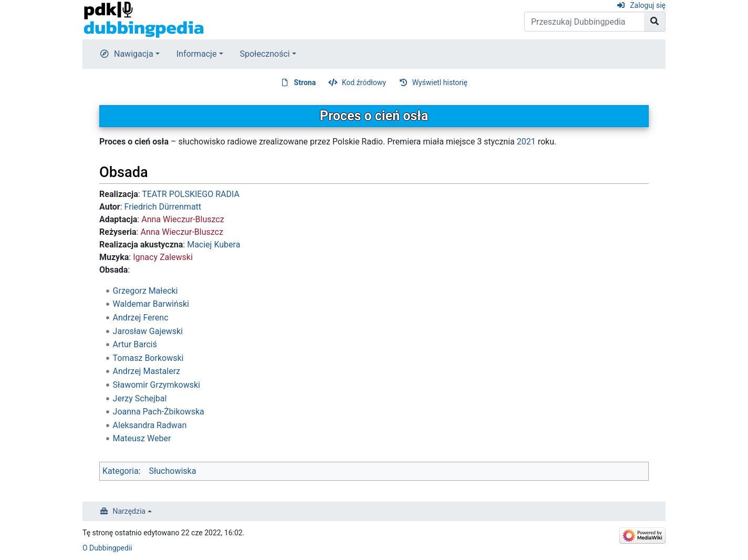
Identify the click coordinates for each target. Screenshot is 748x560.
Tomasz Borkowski (148, 358)
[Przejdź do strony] (655, 22)
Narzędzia (129, 511)
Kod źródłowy (364, 82)
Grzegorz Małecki (146, 291)
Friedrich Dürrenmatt (163, 207)
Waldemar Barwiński (151, 304)
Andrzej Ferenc (141, 318)
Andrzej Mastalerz (147, 371)
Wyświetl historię (439, 82)
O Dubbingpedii (107, 548)
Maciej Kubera (214, 245)
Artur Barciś (135, 344)
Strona (305, 82)
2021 (526, 142)
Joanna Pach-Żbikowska (159, 412)
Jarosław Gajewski (148, 331)
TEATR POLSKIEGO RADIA (191, 194)
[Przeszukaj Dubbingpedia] (584, 22)
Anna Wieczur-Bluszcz (183, 219)
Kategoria (121, 471)
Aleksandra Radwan (150, 425)
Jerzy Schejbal (140, 398)
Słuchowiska (172, 471)
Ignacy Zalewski (163, 257)
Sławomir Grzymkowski (157, 385)
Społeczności (265, 54)
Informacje (197, 54)
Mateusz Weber (142, 438)
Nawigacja (134, 54)
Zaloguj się (648, 5)
